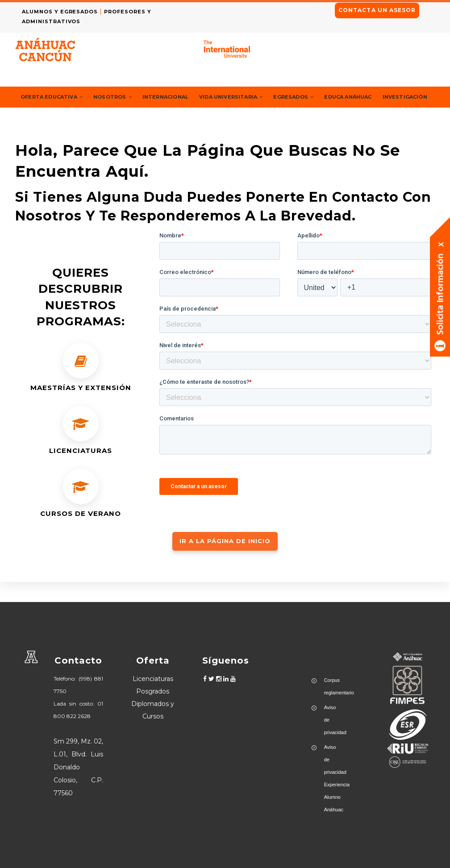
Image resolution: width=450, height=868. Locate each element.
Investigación (45, 118)
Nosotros (121, 97)
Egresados (318, 97)
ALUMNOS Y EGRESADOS (63, 12)
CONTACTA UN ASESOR (377, 10)
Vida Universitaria (250, 97)
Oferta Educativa (55, 97)
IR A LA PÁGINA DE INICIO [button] (225, 561)
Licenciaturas (153, 679)
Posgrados (153, 691)
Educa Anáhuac (377, 97)
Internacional (178, 97)
